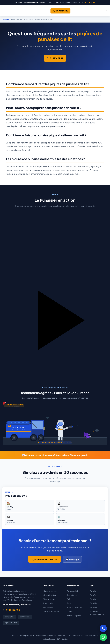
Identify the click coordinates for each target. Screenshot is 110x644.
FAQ (68, 599)
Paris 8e (93, 595)
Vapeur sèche (49, 599)
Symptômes (72, 595)
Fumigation (48, 607)
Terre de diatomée (51, 611)
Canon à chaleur (50, 591)
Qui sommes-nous (74, 607)
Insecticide (48, 603)
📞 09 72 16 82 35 (88, 2)
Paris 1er (93, 591)
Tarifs (69, 603)
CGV (58, 639)
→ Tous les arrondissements (97, 613)
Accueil (6, 19)
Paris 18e (93, 607)
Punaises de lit (72, 591)
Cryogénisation (50, 595)
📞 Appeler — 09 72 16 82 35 (44, 559)
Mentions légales (74, 615)
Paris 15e (93, 603)
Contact (70, 611)
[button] (55, 292)
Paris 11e (93, 599)
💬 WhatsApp (72, 559)
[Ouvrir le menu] (107, 11)
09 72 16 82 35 (60, 11)
